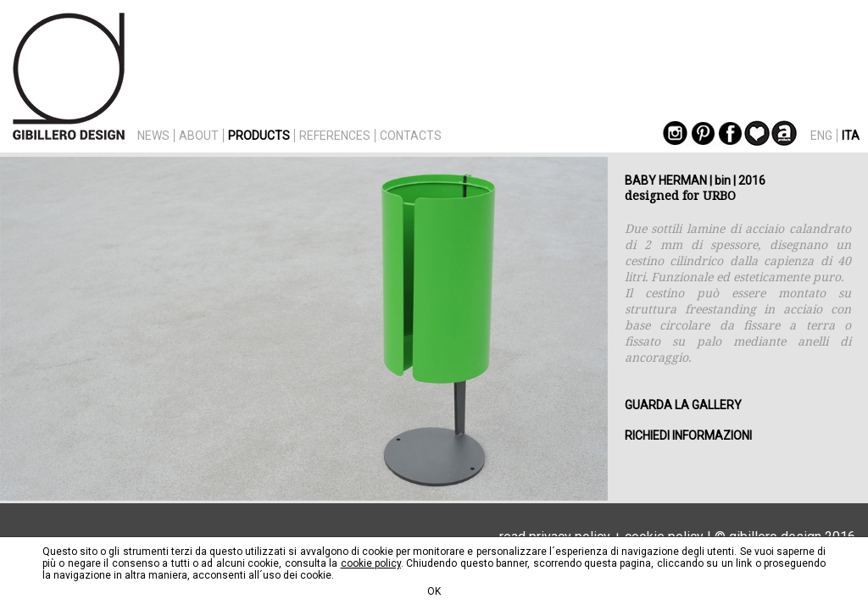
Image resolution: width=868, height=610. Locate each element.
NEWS (153, 136)
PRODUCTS (259, 136)
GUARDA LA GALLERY (683, 405)
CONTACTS (411, 136)
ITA (851, 136)
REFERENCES (335, 136)
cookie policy (371, 563)
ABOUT (199, 136)
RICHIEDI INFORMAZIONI (688, 435)
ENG (821, 136)
